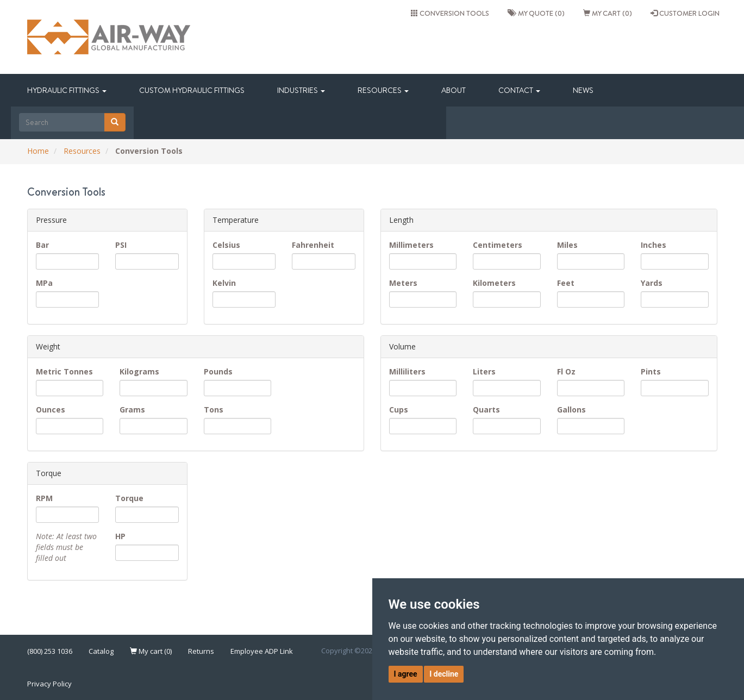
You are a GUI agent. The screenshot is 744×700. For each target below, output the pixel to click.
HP (120, 536)
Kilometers (494, 283)
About (454, 90)
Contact (519, 90)
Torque (129, 498)
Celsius (226, 245)
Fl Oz (566, 371)
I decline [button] (444, 674)
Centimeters (498, 245)
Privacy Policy (49, 684)
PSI (121, 245)
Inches (654, 245)
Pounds (218, 371)
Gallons (571, 410)
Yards (652, 283)
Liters (484, 371)
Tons (214, 410)
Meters (403, 283)
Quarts (486, 410)
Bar (42, 245)
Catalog (101, 651)
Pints (651, 371)
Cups (399, 410)
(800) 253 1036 (50, 651)
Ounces (51, 410)
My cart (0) (608, 13)
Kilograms (139, 371)
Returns (201, 651)
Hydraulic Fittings (67, 90)
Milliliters (407, 371)
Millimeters (411, 245)
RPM (44, 498)
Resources (383, 90)
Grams (132, 410)
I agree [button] (406, 674)
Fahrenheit (313, 245)
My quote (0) (536, 13)
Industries (301, 90)
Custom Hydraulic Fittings (192, 90)
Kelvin (224, 283)
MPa (44, 283)
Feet (566, 283)
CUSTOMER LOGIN (685, 13)
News (583, 90)
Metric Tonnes (64, 371)
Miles (567, 245)
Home (38, 151)
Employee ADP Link (262, 651)
